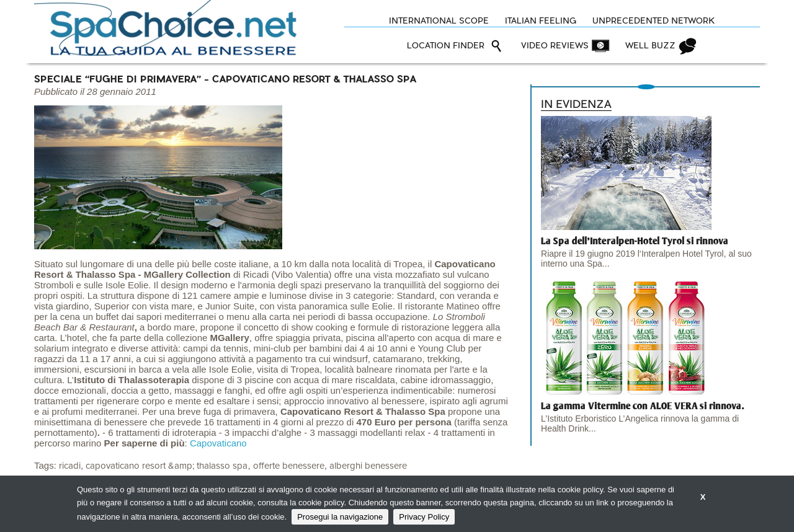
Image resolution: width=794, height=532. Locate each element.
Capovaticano (218, 443)
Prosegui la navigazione (340, 517)
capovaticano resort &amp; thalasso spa (167, 466)
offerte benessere (289, 466)
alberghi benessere (368, 466)
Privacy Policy (424, 517)
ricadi (70, 466)
